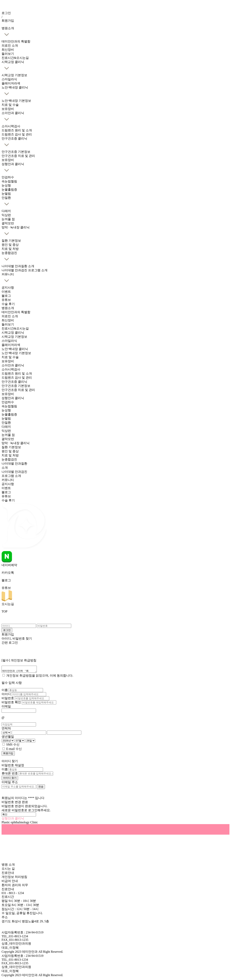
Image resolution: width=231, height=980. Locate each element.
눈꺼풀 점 (8, 219)
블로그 (6, 296)
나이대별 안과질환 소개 (18, 266)
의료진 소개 (10, 46)
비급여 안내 (10, 882)
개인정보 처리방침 (14, 878)
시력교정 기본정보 (14, 75)
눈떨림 (6, 194)
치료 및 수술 (10, 105)
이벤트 (6, 292)
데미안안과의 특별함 (16, 41)
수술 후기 (8, 304)
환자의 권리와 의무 (15, 886)
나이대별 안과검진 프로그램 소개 (25, 270)
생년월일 (8, 738)
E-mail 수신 (14, 750)
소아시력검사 (11, 126)
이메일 (6, 707)
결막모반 (8, 223)
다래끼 (6, 211)
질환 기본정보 (11, 241)
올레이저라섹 (11, 83)
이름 (5, 691)
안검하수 (8, 177)
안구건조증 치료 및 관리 (18, 156)
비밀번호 (8, 699)
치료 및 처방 (10, 249)
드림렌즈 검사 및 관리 (17, 134)
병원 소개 (8, 866)
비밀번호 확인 (12, 703)
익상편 (6, 215)
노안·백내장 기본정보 (16, 101)
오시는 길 (8, 870)
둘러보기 (8, 54)
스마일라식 (9, 79)
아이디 (7, 695)
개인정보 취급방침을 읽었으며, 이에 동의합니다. (40, 677)
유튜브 (6, 300)
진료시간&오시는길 (15, 58)
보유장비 (8, 109)
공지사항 (8, 288)
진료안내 (8, 874)
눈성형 (6, 185)
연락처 (6, 729)
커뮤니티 (8, 480)
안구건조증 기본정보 (16, 152)
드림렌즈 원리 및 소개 (17, 130)
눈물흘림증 (9, 190)
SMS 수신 (13, 746)
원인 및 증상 (10, 245)
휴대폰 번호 (10, 775)
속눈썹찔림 (9, 181)
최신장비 (8, 50)
